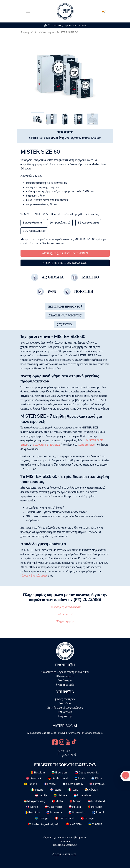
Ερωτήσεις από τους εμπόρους (65, 708)
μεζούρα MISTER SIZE (47, 445)
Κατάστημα (47, 32)
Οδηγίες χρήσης (65, 621)
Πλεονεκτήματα (65, 676)
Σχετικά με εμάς (65, 685)
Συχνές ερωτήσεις (65, 699)
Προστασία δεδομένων (65, 845)
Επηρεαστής (65, 716)
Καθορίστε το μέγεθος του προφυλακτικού (65, 672)
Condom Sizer (87, 445)
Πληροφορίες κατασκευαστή (65, 607)
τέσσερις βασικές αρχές (34, 576)
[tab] (65, 307)
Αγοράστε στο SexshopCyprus (65, 253)
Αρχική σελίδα (29, 32)
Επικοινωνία (65, 712)
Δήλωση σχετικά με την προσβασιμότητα (65, 837)
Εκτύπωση (65, 841)
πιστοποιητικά (65, 614)
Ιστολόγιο (65, 703)
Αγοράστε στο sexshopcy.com (65, 263)
